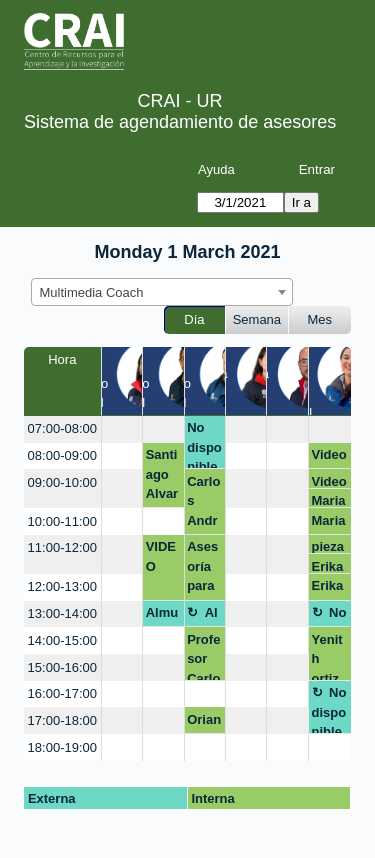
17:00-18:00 (62, 720)
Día (194, 319)
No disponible (204, 444)
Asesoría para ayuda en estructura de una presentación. (204, 569)
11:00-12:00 (62, 547)
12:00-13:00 (62, 586)
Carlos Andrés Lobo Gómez (203, 504)
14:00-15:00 (62, 640)
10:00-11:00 (62, 521)
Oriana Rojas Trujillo (204, 723)
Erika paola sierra (329, 566)
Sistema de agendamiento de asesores (180, 122)
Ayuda (216, 169)
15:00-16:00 (62, 667)
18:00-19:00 (62, 747)
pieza (328, 546)
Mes (320, 319)
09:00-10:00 (62, 482)
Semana (257, 319)
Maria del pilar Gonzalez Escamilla (329, 500)
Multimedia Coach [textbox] (92, 292)
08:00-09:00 (62, 455)
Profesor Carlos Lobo (203, 656)
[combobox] (162, 292)
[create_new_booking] (122, 429)
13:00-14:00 (62, 613)
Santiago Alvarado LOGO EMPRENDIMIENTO (162, 477)
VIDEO (161, 556)
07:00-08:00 (62, 428)
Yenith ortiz (327, 656)
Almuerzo (162, 616)
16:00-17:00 (62, 693)
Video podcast (329, 458)
